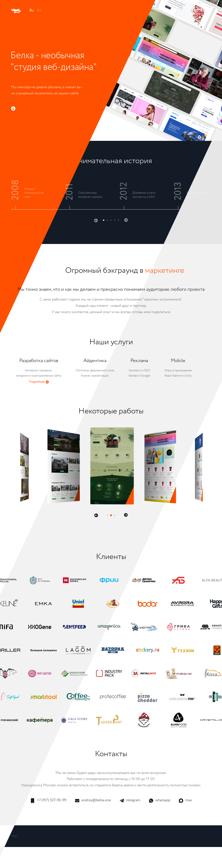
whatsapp (160, 801)
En (39, 11)
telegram (130, 801)
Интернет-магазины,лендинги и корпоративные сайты (39, 371)
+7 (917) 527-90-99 (48, 801)
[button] (96, 220)
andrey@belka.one (93, 801)
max (185, 801)
